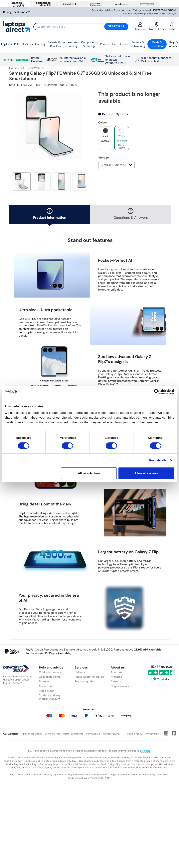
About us (116, 672)
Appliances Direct (32, 734)
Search (116, 26)
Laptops (6, 44)
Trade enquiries (85, 681)
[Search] (81, 27)
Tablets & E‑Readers (54, 44)
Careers (116, 681)
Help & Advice (173, 44)
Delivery (80, 672)
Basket (172, 27)
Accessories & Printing (71, 44)
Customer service (50, 672)
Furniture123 (93, 734)
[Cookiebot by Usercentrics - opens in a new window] (157, 392)
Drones (123, 44)
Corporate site (120, 686)
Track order (46, 691)
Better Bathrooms (73, 734)
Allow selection (89, 473)
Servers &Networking (138, 44)
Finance (44, 681)
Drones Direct (53, 734)
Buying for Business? (16, 12)
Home (13, 68)
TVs (114, 44)
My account (47, 686)
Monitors (27, 44)
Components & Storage (89, 44)
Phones (105, 44)
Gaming (40, 44)
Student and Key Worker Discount (50, 697)
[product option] (105, 138)
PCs (17, 44)
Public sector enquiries (89, 677)
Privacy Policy (153, 734)
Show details (158, 460)
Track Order (157, 27)
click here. (145, 751)
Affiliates (116, 677)
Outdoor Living (111, 734)
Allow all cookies (146, 473)
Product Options (115, 114)
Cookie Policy (135, 734)
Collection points (50, 677)
